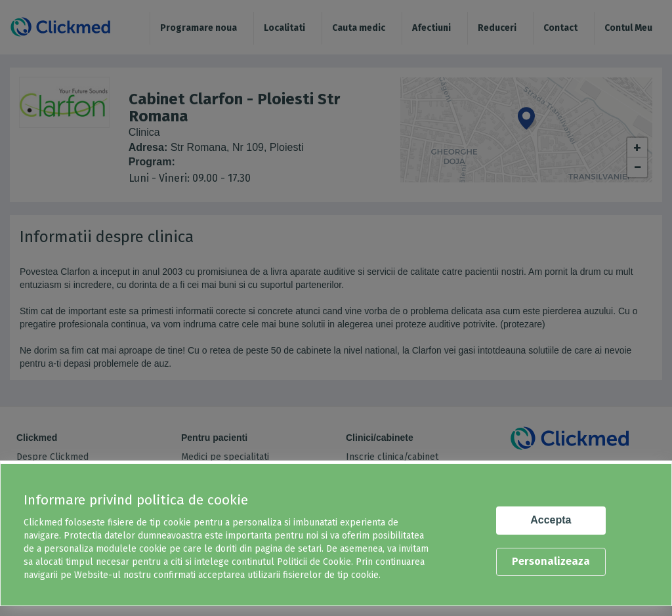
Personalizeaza (551, 561)
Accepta (551, 520)
